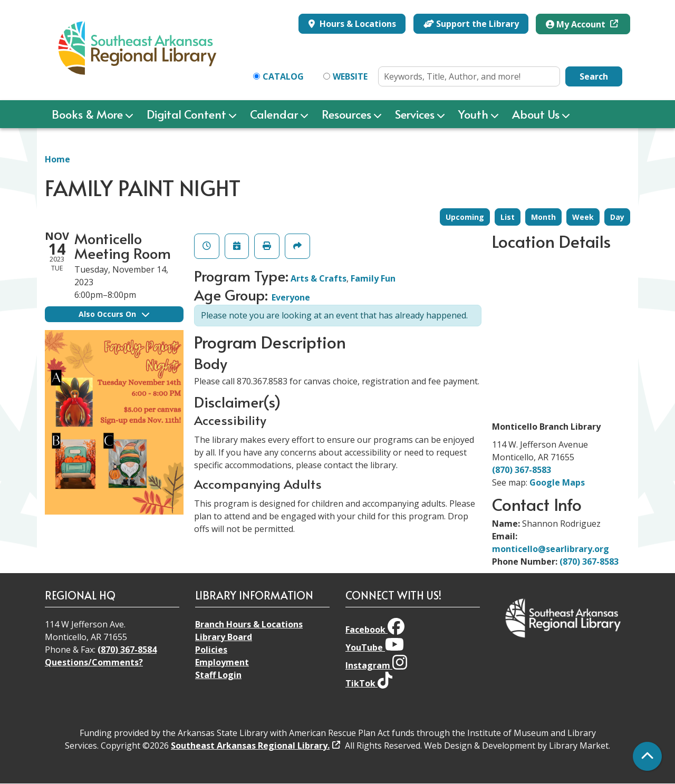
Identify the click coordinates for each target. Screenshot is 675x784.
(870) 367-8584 (127, 650)
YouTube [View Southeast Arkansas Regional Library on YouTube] (375, 647)
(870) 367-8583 (522, 470)
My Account (577, 24)
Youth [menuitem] (473, 114)
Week (583, 217)
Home (57, 159)
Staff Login (218, 675)
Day (617, 217)
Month (543, 217)
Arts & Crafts (319, 278)
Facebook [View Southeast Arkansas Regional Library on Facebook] (375, 630)
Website (350, 76)
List (508, 217)
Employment (222, 662)
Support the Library (471, 24)
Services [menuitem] (415, 114)
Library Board (224, 637)
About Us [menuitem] (536, 114)
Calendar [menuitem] (274, 114)
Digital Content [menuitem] (186, 114)
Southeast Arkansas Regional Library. (250, 746)
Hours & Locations (357, 24)
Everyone (291, 297)
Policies (211, 650)
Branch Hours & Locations (249, 624)
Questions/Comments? (94, 662)
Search (594, 76)
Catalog (283, 76)
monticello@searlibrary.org (551, 549)
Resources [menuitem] (346, 114)
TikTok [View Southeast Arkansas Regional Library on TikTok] (369, 683)
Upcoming (465, 217)
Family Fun (373, 278)
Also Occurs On (114, 314)
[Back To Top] (647, 756)
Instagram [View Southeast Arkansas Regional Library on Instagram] (376, 665)
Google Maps (557, 482)
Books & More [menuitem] (87, 114)
